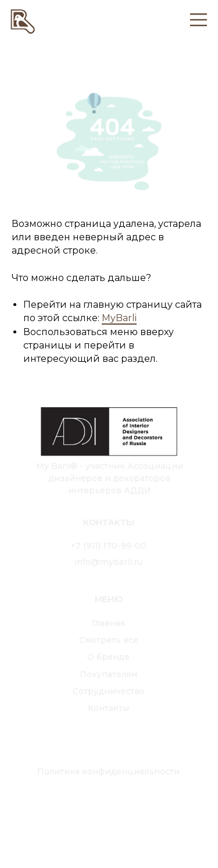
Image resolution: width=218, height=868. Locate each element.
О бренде (108, 657)
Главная (108, 623)
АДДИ (137, 490)
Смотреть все (109, 640)
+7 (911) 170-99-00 (108, 546)
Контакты (108, 708)
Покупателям (108, 674)
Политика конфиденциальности (108, 771)
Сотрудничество (109, 691)
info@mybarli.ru (108, 562)
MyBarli (119, 318)
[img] (23, 21)
